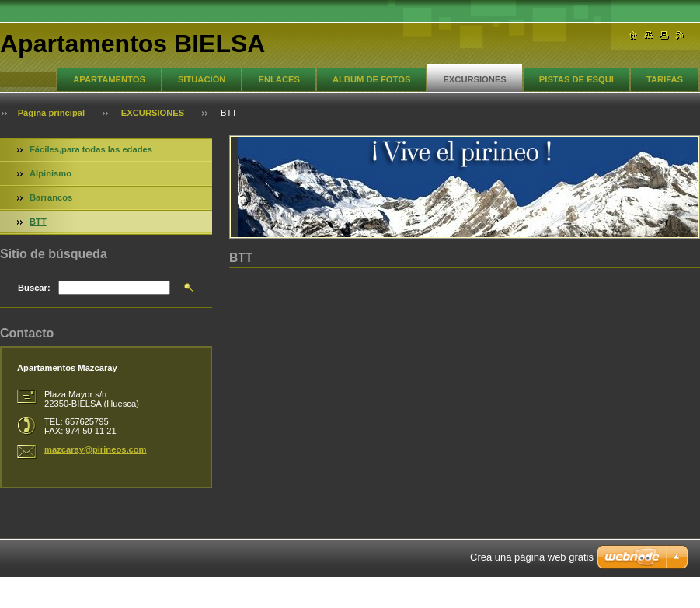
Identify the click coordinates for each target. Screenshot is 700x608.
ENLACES (279, 79)
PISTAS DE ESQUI (576, 79)
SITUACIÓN (202, 79)
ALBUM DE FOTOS (371, 79)
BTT (38, 222)
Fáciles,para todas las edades (91, 149)
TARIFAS (665, 79)
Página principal (51, 113)
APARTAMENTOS (109, 79)
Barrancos (51, 197)
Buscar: (34, 288)
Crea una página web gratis (532, 557)
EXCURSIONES (474, 79)
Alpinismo (50, 173)
